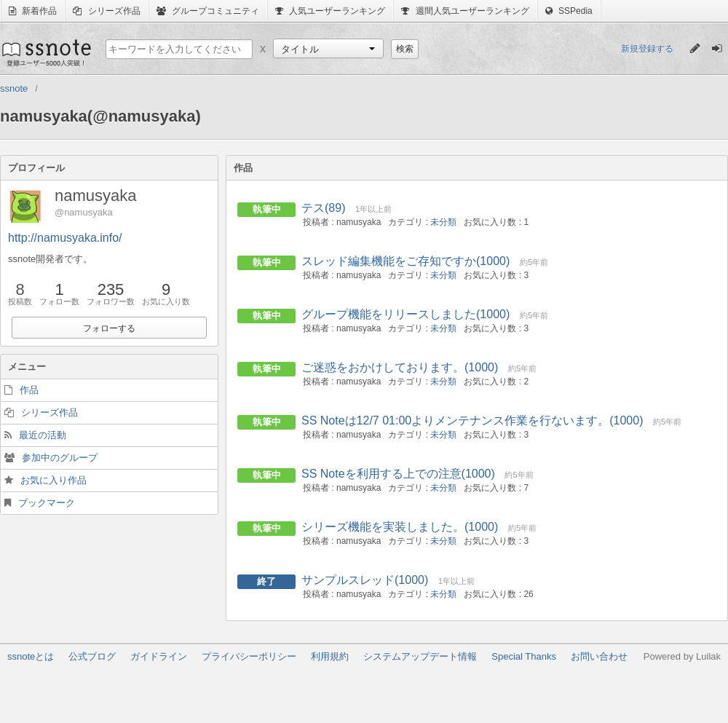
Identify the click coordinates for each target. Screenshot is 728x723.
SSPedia (569, 11)
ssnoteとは (31, 656)
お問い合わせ (599, 656)
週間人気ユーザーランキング (465, 11)
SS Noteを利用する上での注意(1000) (398, 474)
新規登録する (647, 49)
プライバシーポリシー (249, 656)
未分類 (443, 222)
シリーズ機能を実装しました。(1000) (400, 527)
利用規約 (330, 656)
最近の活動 (43, 435)
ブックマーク (47, 503)
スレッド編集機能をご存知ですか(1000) (405, 261)
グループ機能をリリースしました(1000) (405, 314)
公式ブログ (92, 656)
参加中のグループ (60, 458)
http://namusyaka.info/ (65, 238)
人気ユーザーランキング (330, 11)
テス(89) (323, 208)
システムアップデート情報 (420, 656)
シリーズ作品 (106, 11)
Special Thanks (524, 656)
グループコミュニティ (208, 11)
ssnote (45, 52)
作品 (29, 390)
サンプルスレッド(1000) (365, 580)
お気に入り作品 (54, 480)
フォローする (109, 328)
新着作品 (33, 11)
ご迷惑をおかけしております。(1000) (400, 367)
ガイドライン (159, 656)
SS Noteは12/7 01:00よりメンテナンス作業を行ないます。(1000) (472, 420)
